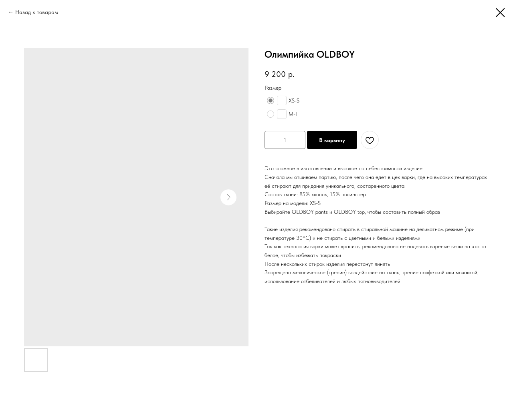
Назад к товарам (37, 12)
